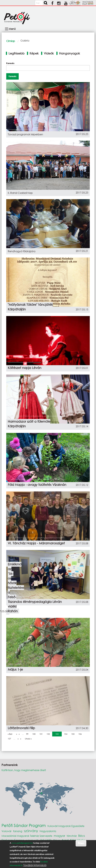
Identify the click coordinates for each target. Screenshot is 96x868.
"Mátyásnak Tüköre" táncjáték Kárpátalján (30, 307)
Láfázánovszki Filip (21, 728)
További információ (35, 865)
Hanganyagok (70, 53)
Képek (34, 53)
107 (10, 739)
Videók (49, 53)
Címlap (11, 41)
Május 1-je (15, 669)
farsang (18, 831)
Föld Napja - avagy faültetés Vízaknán (37, 485)
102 (49, 734)
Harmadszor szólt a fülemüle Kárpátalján (29, 424)
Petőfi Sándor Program (24, 825)
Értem (81, 843)
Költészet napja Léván (25, 368)
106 (81, 734)
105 (74, 734)
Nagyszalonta (48, 831)
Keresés (10, 63)
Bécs (82, 836)
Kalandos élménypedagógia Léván (35, 602)
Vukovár (7, 831)
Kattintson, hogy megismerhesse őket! (24, 770)
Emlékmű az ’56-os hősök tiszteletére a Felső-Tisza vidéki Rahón (16, 588)
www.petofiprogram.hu (22, 843)
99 (28, 734)
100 (35, 734)
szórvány (31, 831)
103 (58, 734)
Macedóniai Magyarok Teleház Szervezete (27, 836)
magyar (59, 836)
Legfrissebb (17, 53)
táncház (72, 836)
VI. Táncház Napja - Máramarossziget (36, 543)
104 (66, 734)
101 (42, 734)
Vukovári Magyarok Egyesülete (66, 826)
